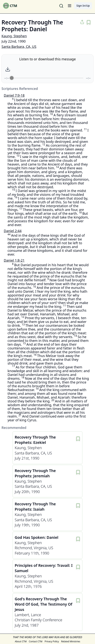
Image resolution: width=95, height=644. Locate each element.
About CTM (21, 642)
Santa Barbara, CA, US (19, 47)
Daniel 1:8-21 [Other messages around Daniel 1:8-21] (14, 260)
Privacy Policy (52, 642)
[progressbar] (47, 78)
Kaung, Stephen (14, 36)
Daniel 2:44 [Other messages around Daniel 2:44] (13, 231)
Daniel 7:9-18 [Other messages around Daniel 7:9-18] (14, 95)
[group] (47, 69)
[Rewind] (43, 69)
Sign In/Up (83, 6)
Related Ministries (71, 642)
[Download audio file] (8, 69)
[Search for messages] (61, 6)
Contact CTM (36, 642)
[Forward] (59, 69)
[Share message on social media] (82, 22)
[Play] (51, 69)
